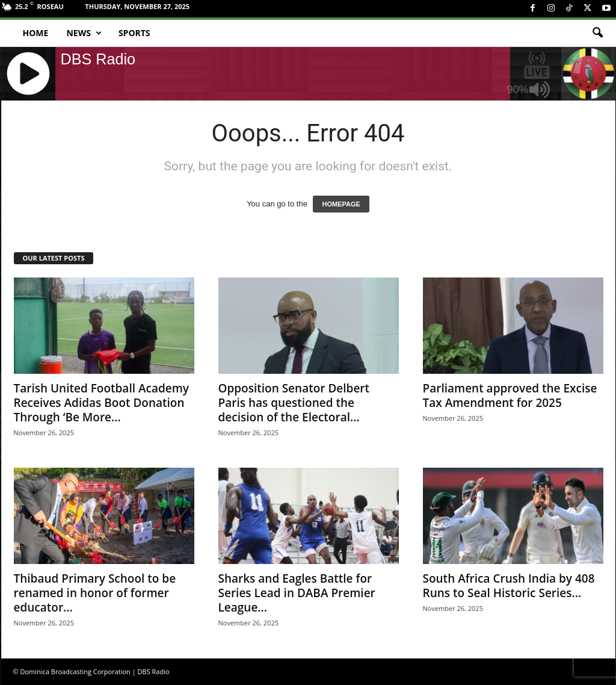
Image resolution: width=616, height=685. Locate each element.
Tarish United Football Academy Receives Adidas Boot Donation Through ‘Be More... (102, 403)
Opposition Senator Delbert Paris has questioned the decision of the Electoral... (294, 403)
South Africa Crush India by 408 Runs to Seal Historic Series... (509, 586)
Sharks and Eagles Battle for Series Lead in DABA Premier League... (297, 593)
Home (36, 33)
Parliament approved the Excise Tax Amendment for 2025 (510, 395)
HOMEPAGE (341, 204)
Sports (134, 33)
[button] (597, 33)
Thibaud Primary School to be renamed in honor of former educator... (95, 593)
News (84, 33)
